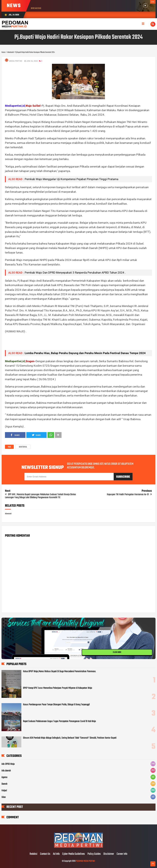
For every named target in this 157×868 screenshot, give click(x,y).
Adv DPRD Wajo (8, 764)
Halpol (4, 791)
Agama (4, 777)
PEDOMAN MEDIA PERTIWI (85, 861)
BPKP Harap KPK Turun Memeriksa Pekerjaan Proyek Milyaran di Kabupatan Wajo (58, 688)
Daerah (4, 784)
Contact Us (45, 854)
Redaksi (34, 854)
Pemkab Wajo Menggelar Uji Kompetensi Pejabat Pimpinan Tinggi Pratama (71, 179)
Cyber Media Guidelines (74, 854)
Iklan (4, 797)
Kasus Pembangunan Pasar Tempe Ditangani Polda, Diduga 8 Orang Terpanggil (56, 705)
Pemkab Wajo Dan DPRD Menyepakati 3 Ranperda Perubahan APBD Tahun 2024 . (75, 273)
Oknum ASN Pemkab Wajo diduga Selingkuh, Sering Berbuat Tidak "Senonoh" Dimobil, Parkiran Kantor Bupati (70, 738)
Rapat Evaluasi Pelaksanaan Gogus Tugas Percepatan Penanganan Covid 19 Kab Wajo (59, 721)
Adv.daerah (6, 771)
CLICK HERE (117, 652)
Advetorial (23, 447)
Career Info (122, 854)
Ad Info (56, 854)
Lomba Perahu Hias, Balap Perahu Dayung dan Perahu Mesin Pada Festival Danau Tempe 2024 (85, 353)
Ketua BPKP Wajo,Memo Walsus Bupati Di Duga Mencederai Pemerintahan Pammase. (59, 672)
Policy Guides (94, 854)
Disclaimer (109, 854)
